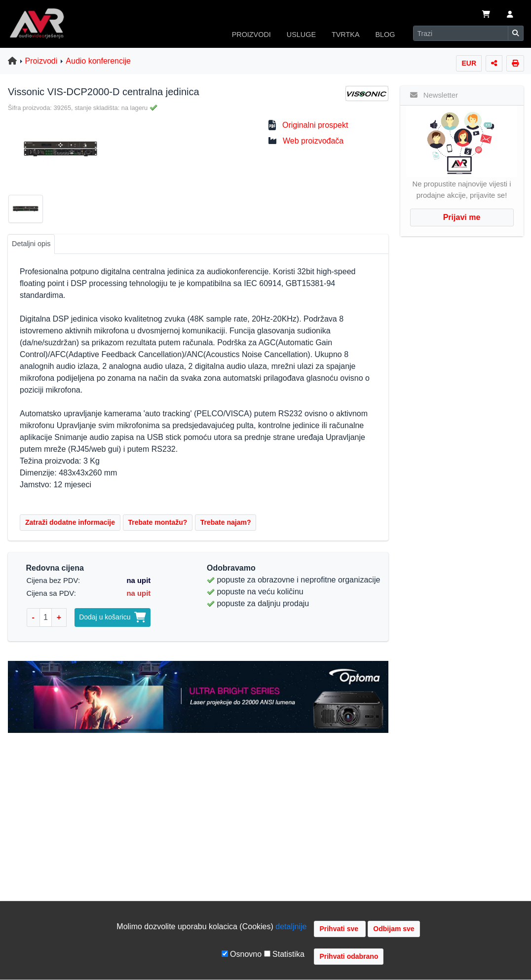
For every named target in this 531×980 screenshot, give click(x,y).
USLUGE (301, 35)
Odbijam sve (394, 929)
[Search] (461, 33)
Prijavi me (462, 217)
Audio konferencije (98, 61)
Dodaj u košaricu (113, 617)
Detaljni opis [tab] (31, 244)
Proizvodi (41, 61)
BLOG (385, 35)
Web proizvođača (313, 141)
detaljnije (291, 926)
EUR (469, 63)
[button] (510, 15)
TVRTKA (346, 35)
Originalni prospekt (315, 125)
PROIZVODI (251, 35)
